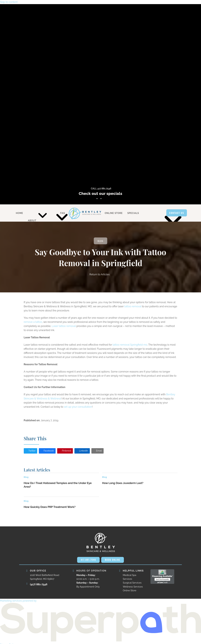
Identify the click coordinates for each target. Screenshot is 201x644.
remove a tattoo (33, 322)
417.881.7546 (88, 561)
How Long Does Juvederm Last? (123, 484)
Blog (101, 241)
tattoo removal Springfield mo (130, 345)
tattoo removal (133, 307)
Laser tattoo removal (64, 326)
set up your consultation (78, 407)
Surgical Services (132, 584)
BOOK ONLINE (113, 561)
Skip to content (9, 2)
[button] (31, 452)
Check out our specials (100, 194)
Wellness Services (133, 588)
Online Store (129, 592)
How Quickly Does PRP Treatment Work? (50, 508)
